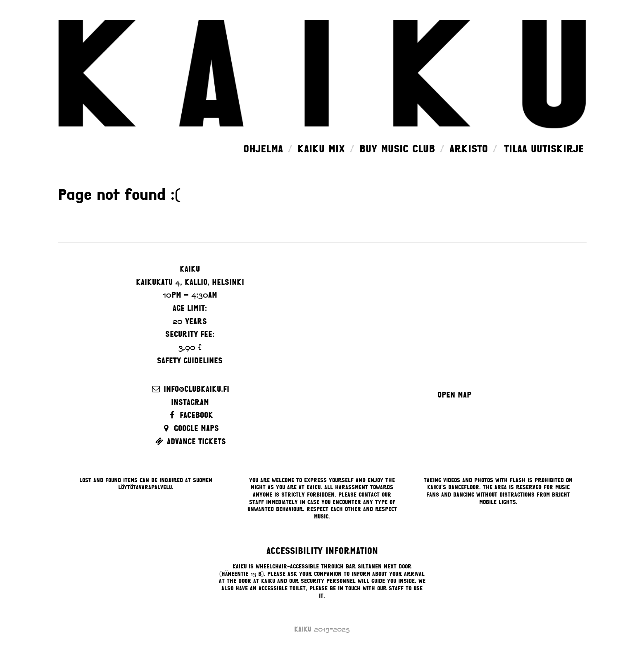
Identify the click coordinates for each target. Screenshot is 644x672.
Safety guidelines (190, 361)
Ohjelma (263, 149)
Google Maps (196, 428)
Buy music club (397, 149)
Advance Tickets (196, 441)
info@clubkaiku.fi (196, 389)
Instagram (190, 402)
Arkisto (469, 149)
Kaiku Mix (321, 149)
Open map (454, 395)
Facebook (196, 415)
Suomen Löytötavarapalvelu (165, 484)
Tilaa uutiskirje (544, 149)
